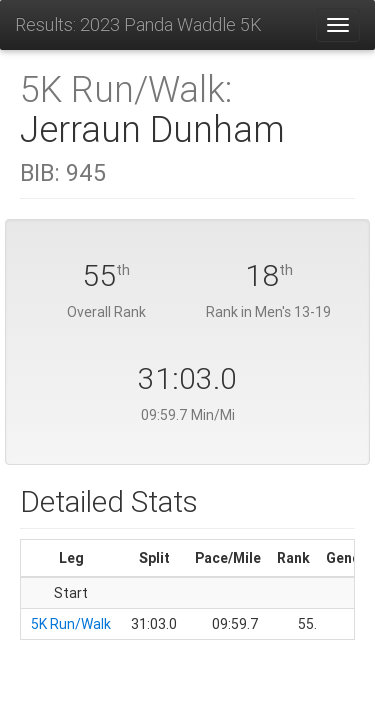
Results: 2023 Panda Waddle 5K (138, 24)
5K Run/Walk (71, 624)
